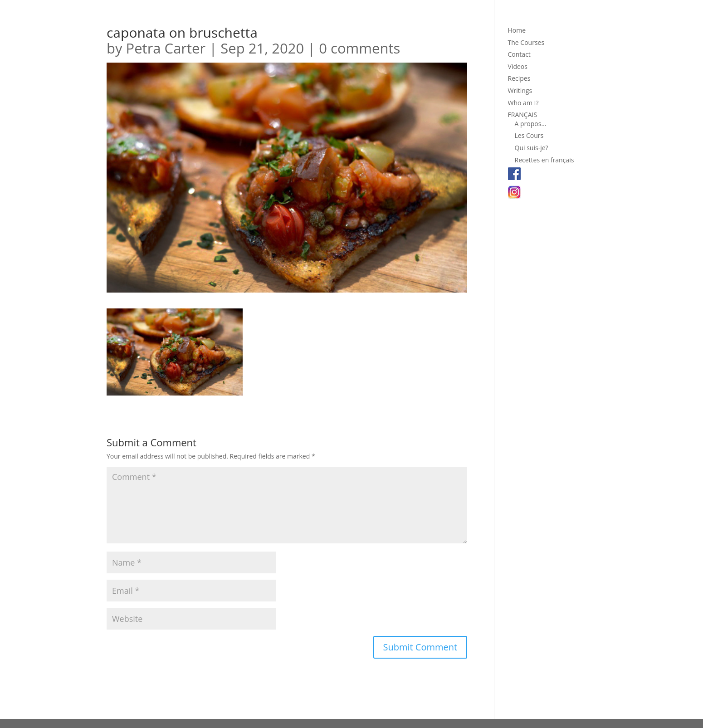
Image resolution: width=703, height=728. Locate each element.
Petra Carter (166, 48)
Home (517, 30)
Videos (518, 66)
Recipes (519, 78)
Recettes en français (544, 160)
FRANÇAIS (523, 115)
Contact (519, 54)
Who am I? (523, 103)
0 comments (359, 48)
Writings (520, 90)
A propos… (531, 124)
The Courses (526, 42)
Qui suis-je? (532, 148)
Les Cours (529, 135)
